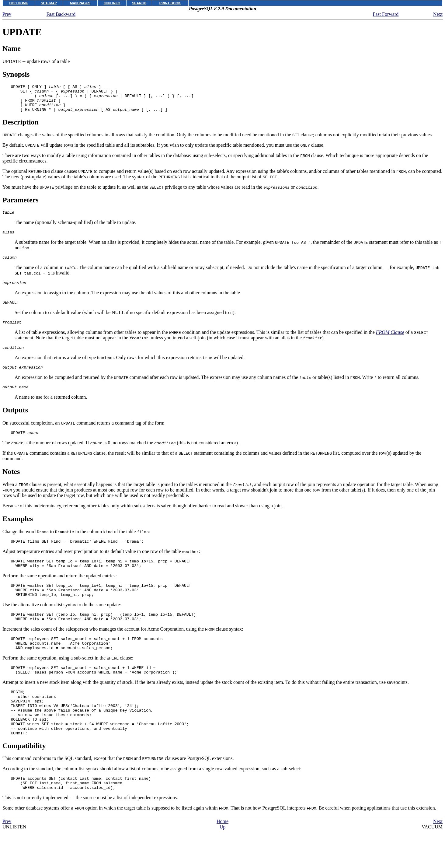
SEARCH (139, 3)
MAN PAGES (80, 3)
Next (438, 14)
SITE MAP (49, 3)
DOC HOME (19, 3)
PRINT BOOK (170, 3)
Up (223, 865)
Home (222, 860)
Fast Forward (386, 14)
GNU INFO (112, 3)
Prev (7, 14)
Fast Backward (61, 14)
